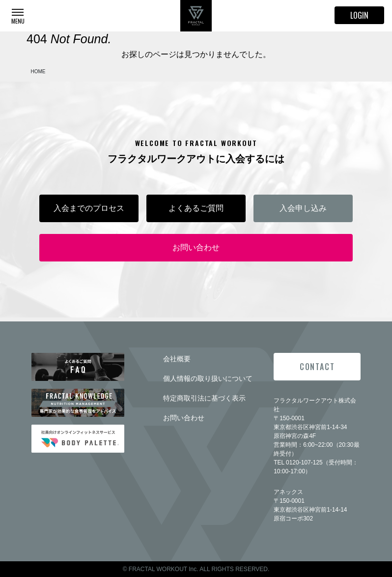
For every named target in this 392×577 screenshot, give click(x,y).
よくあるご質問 (196, 208)
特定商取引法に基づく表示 (204, 398)
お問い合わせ (196, 247)
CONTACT (317, 367)
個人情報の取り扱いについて (208, 378)
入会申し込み (303, 208)
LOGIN (359, 15)
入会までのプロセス (89, 208)
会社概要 (177, 359)
